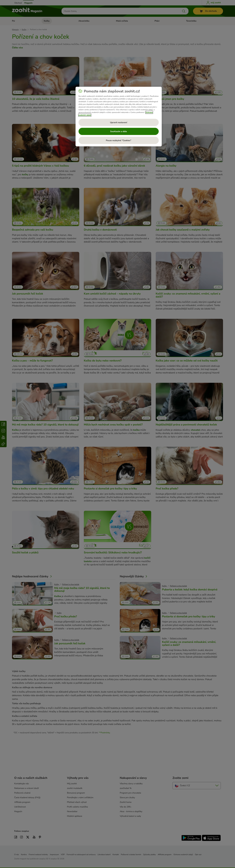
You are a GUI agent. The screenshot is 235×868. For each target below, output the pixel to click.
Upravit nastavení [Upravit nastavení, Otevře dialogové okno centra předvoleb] (119, 122)
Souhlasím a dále (118, 131)
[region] (119, 117)
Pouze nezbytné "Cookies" (118, 140)
